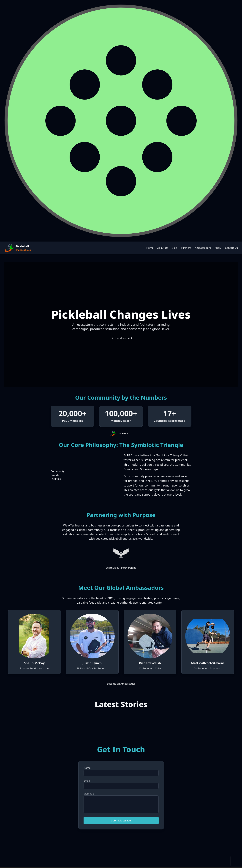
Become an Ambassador (121, 684)
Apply (218, 248)
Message (89, 794)
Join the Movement (121, 338)
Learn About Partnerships (121, 568)
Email (87, 781)
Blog (174, 248)
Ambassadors (203, 248)
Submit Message (121, 821)
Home (150, 248)
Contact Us (231, 248)
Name (87, 768)
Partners (186, 248)
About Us (163, 248)
